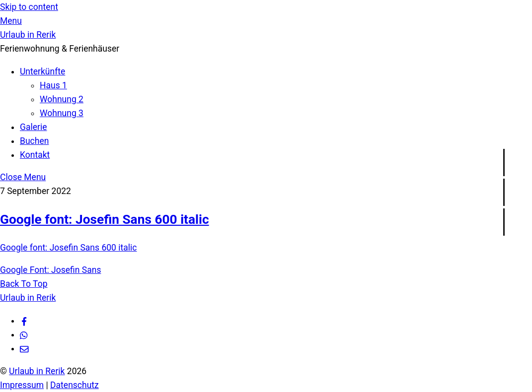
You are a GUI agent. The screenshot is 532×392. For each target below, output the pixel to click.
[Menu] (11, 21)
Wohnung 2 (62, 99)
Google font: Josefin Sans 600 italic (105, 219)
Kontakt (35, 155)
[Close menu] (23, 177)
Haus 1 (53, 85)
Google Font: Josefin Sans (50, 270)
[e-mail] (24, 348)
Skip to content (29, 7)
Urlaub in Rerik (37, 371)
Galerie (34, 127)
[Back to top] (24, 284)
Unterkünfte (42, 71)
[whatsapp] (24, 334)
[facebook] (24, 321)
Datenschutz (75, 385)
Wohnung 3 (62, 113)
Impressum (22, 385)
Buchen (34, 141)
